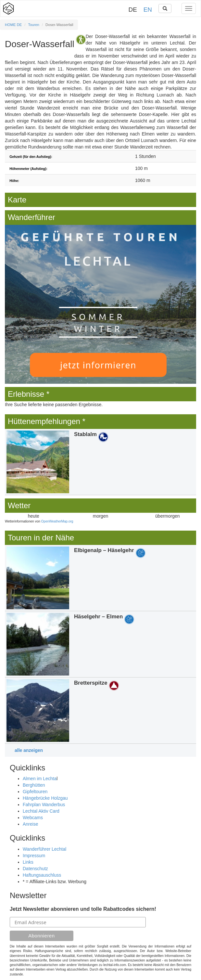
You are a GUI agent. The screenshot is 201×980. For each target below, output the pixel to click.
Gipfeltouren (35, 792)
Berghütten (34, 785)
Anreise (30, 824)
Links (28, 862)
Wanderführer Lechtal (44, 849)
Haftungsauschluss (42, 875)
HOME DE (13, 25)
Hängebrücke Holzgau (45, 798)
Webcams (33, 818)
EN (148, 10)
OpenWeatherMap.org (57, 521)
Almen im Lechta (40, 779)
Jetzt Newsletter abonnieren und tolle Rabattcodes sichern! (83, 909)
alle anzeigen (29, 750)
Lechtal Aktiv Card (41, 811)
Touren (34, 25)
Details (100, 462)
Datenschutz (35, 869)
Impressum (34, 856)
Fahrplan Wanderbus (44, 805)
